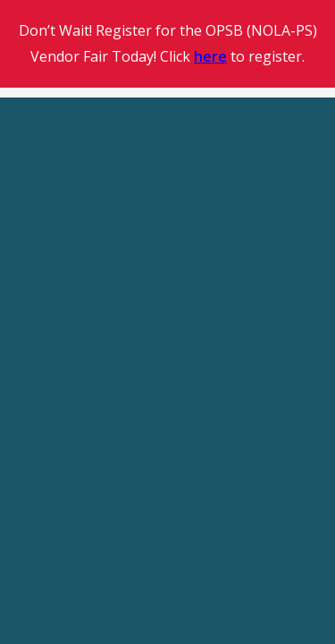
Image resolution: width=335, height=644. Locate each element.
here (210, 56)
